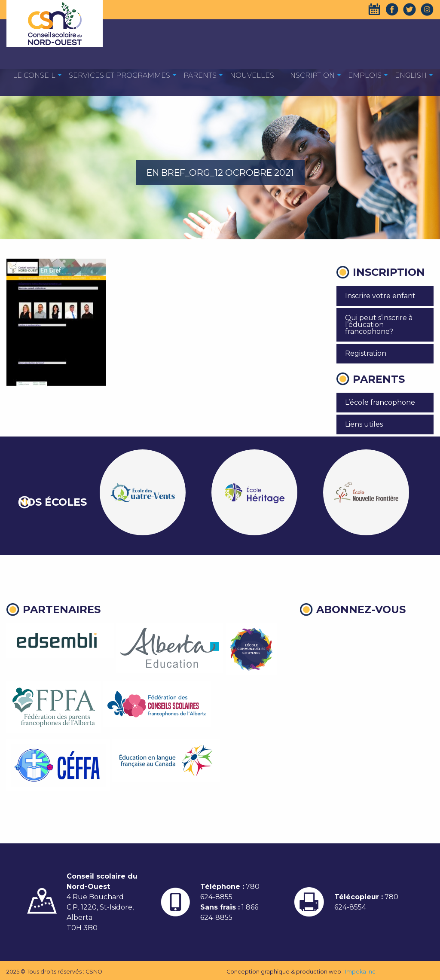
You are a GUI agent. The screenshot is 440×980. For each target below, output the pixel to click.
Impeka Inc (360, 972)
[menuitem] (34, 75)
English (411, 75)
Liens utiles (364, 424)
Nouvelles (252, 75)
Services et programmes (119, 75)
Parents (200, 75)
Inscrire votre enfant (380, 296)
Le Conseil (34, 75)
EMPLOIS (365, 75)
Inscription (311, 75)
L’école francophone (380, 402)
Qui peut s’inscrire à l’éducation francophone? (379, 325)
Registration (366, 353)
